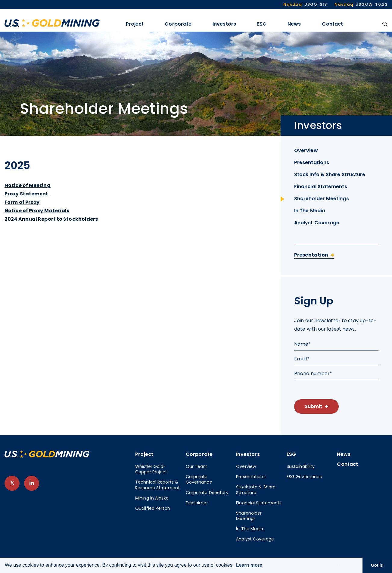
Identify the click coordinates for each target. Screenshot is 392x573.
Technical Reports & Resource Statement (157, 485)
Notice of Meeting (28, 185)
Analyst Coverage (317, 223)
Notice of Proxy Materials (37, 211)
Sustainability (301, 466)
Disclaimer (197, 503)
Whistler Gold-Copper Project (151, 469)
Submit (313, 406)
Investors (224, 24)
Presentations (312, 162)
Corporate (178, 24)
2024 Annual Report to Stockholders (51, 219)
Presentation (311, 255)
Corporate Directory (207, 493)
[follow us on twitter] (12, 483)
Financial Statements (321, 187)
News (294, 24)
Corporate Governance (199, 479)
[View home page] (47, 456)
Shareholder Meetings (322, 199)
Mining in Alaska (152, 498)
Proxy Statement (26, 194)
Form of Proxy (22, 202)
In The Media (310, 211)
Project (135, 24)
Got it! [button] (377, 565)
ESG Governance (305, 477)
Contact (332, 24)
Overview (306, 150)
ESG (262, 24)
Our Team (197, 466)
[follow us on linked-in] (32, 483)
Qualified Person (153, 508)
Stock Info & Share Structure (330, 174)
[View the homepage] (52, 23)
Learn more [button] (249, 565)
